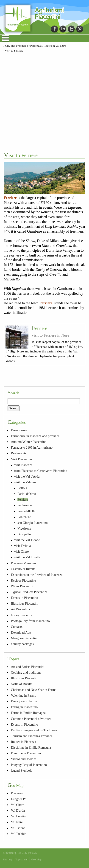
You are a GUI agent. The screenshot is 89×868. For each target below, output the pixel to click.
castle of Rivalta (22, 684)
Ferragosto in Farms (24, 701)
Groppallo (24, 534)
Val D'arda (18, 810)
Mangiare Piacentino (24, 638)
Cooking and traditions (26, 672)
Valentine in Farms (23, 695)
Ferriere (40, 328)
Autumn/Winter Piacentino (29, 442)
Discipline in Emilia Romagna (31, 747)
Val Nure (17, 822)
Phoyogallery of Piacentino (29, 765)
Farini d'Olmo (27, 494)
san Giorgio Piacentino (33, 523)
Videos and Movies (24, 759)
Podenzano (25, 505)
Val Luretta (18, 816)
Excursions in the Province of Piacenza (37, 575)
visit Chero (22, 551)
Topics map (22, 859)
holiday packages (22, 644)
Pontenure (24, 517)
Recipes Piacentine (23, 580)
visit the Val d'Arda (27, 476)
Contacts (17, 627)
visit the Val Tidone (27, 540)
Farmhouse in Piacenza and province (35, 436)
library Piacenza (21, 615)
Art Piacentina (20, 609)
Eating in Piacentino (24, 707)
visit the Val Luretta (27, 557)
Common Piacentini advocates (31, 719)
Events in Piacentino (24, 598)
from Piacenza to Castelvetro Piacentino (41, 471)
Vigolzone (24, 528)
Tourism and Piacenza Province (32, 736)
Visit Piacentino (21, 459)
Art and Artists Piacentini (28, 667)
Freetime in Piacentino (26, 753)
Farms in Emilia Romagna (28, 713)
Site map (8, 859)
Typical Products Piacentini (29, 592)
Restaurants (18, 453)
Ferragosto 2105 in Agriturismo (32, 447)
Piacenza (17, 793)
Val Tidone (18, 828)
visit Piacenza (23, 465)
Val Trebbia (18, 834)
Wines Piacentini (22, 586)
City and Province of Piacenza (23, 46)
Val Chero (17, 805)
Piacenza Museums (24, 563)
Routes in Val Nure (55, 46)
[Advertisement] (44, 101)
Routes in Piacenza (23, 742)
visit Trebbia (22, 546)
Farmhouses (19, 430)
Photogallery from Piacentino (30, 621)
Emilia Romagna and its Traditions (34, 730)
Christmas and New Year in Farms (33, 690)
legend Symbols (21, 770)
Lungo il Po (19, 799)
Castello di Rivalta (23, 569)
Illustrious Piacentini (25, 603)
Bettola (22, 488)
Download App (21, 632)
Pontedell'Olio (27, 511)
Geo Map (36, 859)
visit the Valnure (25, 482)
